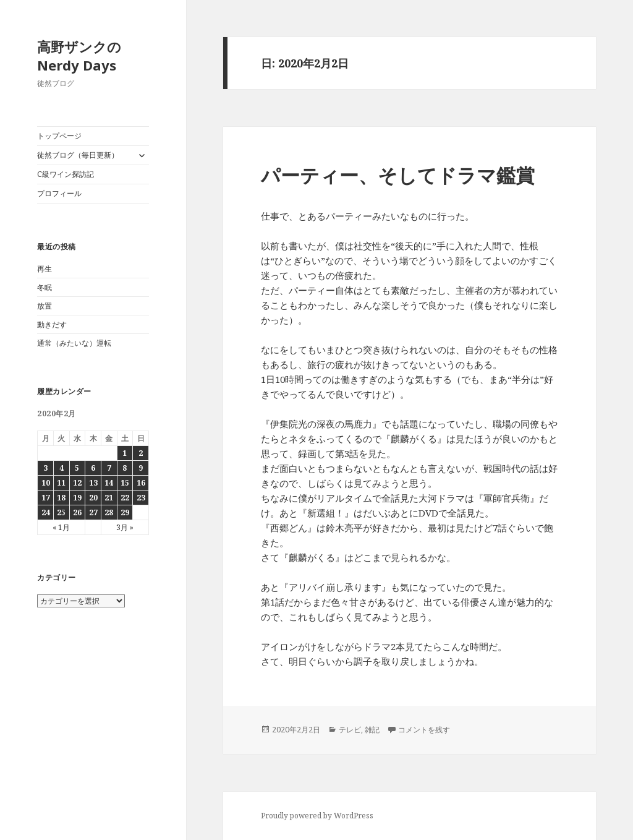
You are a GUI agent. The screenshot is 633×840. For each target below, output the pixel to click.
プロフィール (59, 193)
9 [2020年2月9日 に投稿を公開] (141, 468)
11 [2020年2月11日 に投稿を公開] (61, 483)
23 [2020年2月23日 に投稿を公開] (141, 498)
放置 (45, 306)
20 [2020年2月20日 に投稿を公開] (93, 498)
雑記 (372, 730)
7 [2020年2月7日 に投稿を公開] (109, 468)
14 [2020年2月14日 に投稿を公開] (109, 483)
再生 (45, 269)
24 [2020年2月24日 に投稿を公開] (46, 512)
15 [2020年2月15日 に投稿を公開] (125, 483)
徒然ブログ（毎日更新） (78, 155)
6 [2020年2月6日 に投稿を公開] (93, 468)
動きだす (52, 324)
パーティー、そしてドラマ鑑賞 (398, 175)
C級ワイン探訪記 (66, 174)
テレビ (350, 730)
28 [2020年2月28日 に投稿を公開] (109, 512)
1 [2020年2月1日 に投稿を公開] (125, 453)
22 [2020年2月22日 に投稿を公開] (125, 498)
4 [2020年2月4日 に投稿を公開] (62, 468)
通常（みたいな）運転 (74, 343)
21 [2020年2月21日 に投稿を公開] (109, 498)
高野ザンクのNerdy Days (79, 56)
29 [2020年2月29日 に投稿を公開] (125, 512)
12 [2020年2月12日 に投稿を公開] (77, 483)
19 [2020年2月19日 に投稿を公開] (77, 498)
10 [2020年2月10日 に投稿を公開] (46, 483)
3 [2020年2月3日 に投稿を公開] (45, 468)
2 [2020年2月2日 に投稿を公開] (141, 453)
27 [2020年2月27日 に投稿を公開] (93, 512)
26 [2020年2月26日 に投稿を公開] (77, 512)
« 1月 (61, 527)
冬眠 (45, 287)
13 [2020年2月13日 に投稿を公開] (93, 483)
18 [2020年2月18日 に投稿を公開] (61, 498)
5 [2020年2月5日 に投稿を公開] (77, 468)
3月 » (125, 527)
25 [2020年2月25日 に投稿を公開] (61, 512)
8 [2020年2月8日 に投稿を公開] (125, 468)
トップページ (59, 136)
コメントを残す (424, 730)
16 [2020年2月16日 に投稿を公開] (141, 483)
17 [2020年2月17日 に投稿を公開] (46, 498)
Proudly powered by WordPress (317, 816)
